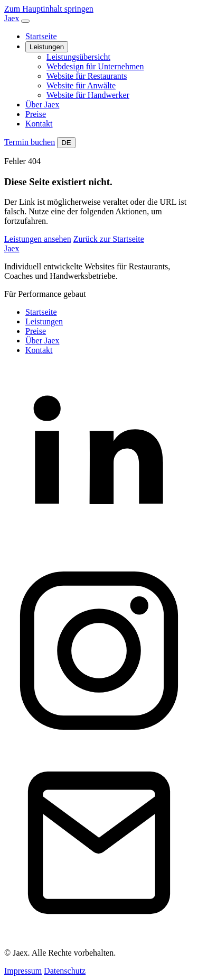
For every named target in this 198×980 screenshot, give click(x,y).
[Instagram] (99, 743)
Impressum (23, 971)
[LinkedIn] (99, 551)
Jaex (12, 248)
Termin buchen (30, 142)
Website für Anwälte (81, 85)
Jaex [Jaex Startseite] (12, 18)
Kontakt (39, 124)
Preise (36, 114)
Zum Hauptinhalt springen (49, 9)
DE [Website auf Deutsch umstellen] (66, 143)
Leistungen (47, 47)
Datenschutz (65, 971)
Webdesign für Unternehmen (95, 66)
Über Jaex (42, 105)
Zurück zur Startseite (109, 239)
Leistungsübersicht (78, 57)
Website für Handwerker (88, 95)
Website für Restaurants (87, 76)
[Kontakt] (99, 935)
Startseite (41, 36)
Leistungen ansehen (38, 239)
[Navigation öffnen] (25, 21)
